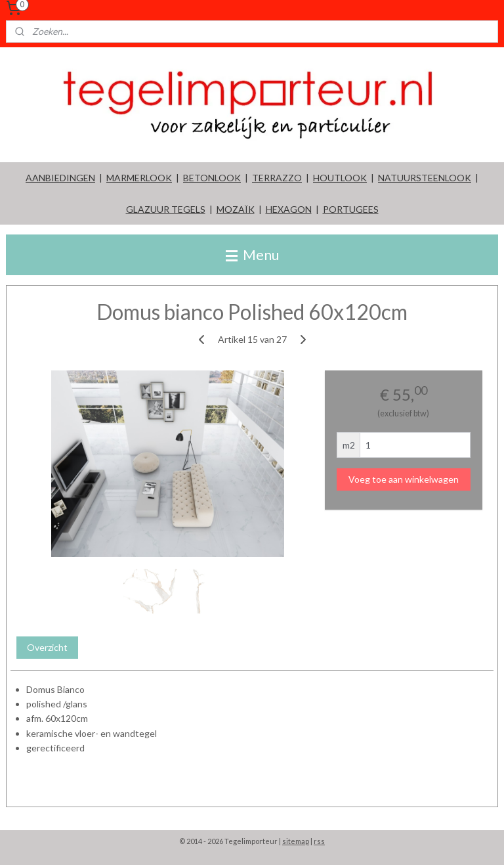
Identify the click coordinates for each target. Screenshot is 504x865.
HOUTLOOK (340, 178)
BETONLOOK (212, 178)
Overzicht (47, 647)
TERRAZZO (277, 178)
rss (319, 841)
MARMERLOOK (139, 178)
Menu (252, 255)
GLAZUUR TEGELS (166, 209)
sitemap (296, 841)
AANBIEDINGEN (60, 178)
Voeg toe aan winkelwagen (404, 479)
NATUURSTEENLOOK (425, 178)
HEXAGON (289, 209)
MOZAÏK (236, 209)
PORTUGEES (351, 209)
